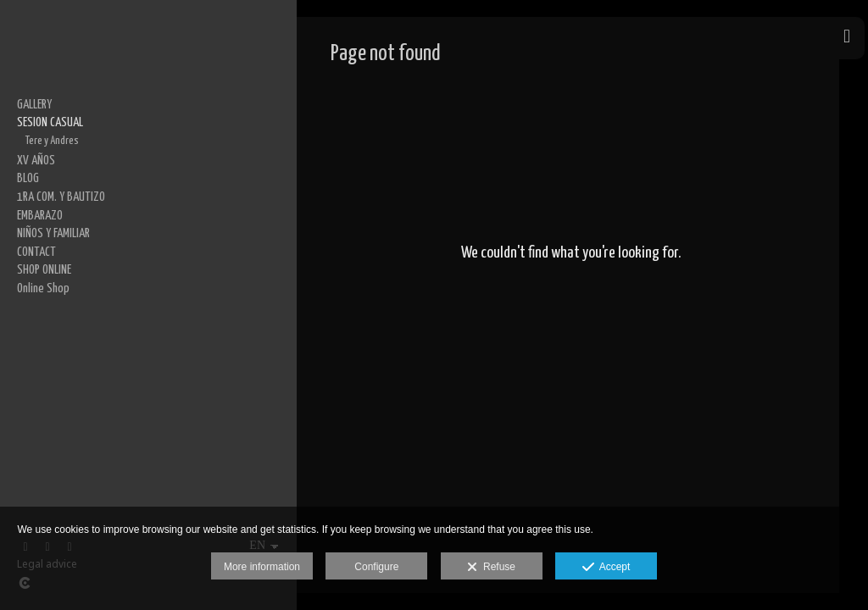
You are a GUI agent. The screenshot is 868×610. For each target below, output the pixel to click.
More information (262, 567)
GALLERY (34, 105)
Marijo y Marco (54, 196)
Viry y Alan (46, 287)
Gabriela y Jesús (58, 232)
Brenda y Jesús (56, 177)
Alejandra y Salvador (67, 269)
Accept (606, 568)
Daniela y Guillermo (64, 305)
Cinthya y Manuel (59, 158)
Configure (376, 567)
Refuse (491, 568)
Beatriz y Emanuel (61, 213)
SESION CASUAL (50, 122)
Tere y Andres (52, 141)
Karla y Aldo (49, 250)
